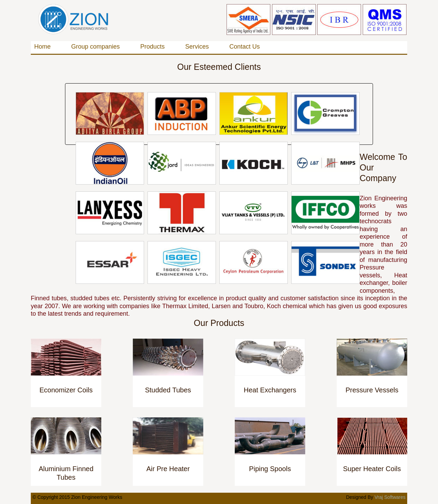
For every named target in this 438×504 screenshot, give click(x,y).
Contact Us (244, 47)
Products (152, 47)
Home (42, 47)
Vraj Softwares (390, 497)
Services (197, 47)
